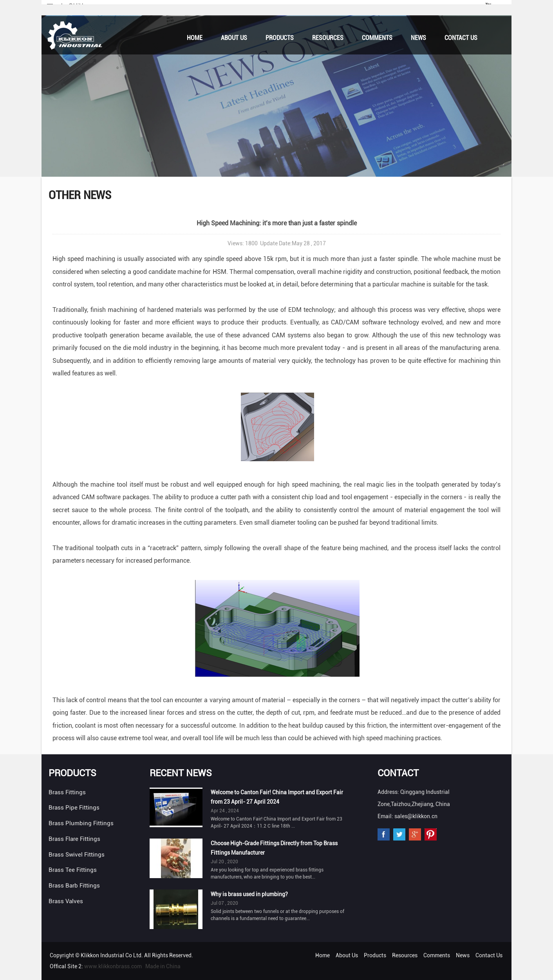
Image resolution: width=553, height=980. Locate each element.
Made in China (163, 966)
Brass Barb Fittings (74, 886)
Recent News (181, 773)
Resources (328, 38)
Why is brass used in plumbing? (249, 894)
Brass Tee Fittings (73, 870)
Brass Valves (66, 901)
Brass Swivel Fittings (77, 855)
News (418, 38)
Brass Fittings (67, 792)
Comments (377, 38)
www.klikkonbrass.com (113, 966)
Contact (398, 773)
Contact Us (461, 38)
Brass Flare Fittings (74, 839)
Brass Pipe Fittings (74, 808)
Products (280, 38)
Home (195, 38)
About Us (234, 38)
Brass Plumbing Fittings (81, 823)
